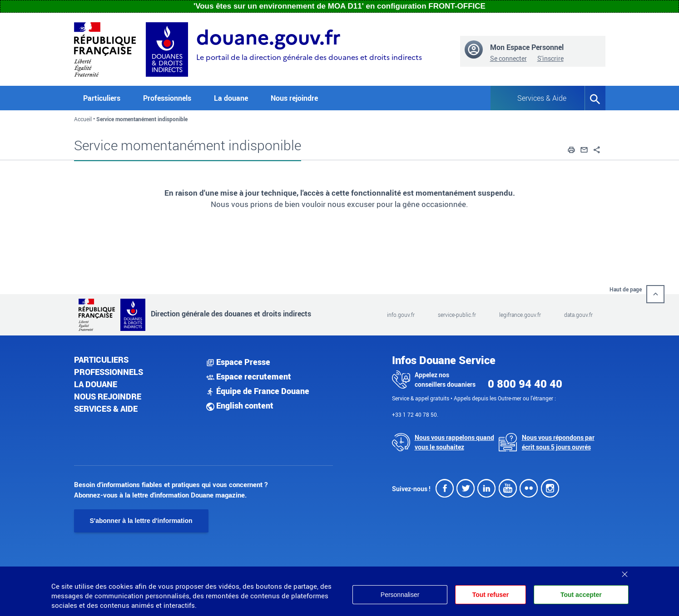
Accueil (83, 119)
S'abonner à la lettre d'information (141, 521)
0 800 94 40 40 (525, 384)
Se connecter (508, 58)
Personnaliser (399, 595)
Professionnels (109, 372)
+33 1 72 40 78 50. (415, 414)
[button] (571, 148)
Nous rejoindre (294, 98)
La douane (96, 384)
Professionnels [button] (167, 98)
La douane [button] (231, 98)
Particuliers (101, 360)
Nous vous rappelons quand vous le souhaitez (454, 442)
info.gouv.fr (401, 315)
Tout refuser (490, 595)
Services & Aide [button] (542, 98)
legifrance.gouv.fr (520, 315)
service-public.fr (457, 315)
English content (240, 405)
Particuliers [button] (102, 98)
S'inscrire (550, 58)
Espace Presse (238, 362)
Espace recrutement (249, 376)
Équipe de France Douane (258, 391)
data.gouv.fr (578, 315)
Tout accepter (581, 595)
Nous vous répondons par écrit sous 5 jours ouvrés (558, 442)
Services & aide (106, 409)
